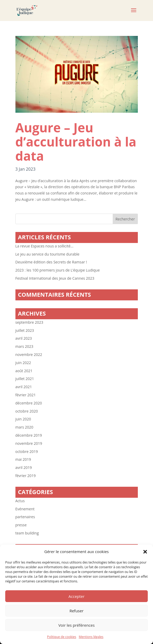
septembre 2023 (29, 322)
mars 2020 (24, 427)
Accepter (76, 596)
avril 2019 (24, 467)
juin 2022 (23, 363)
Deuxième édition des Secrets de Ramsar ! (51, 262)
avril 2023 (24, 338)
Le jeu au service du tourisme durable (47, 254)
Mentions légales (91, 637)
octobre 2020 (27, 411)
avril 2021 (24, 387)
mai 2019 (23, 459)
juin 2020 (23, 419)
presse (21, 525)
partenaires (25, 517)
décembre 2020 (29, 403)
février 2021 (26, 395)
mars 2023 (24, 346)
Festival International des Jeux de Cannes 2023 (55, 278)
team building (27, 533)
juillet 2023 (25, 330)
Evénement (25, 509)
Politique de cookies (62, 637)
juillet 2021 (25, 379)
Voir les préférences (76, 625)
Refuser (77, 611)
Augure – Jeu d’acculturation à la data (76, 142)
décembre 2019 (29, 435)
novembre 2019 (29, 443)
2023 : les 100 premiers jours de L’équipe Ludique (58, 270)
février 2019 (26, 476)
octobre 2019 (27, 451)
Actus (20, 501)
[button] (145, 552)
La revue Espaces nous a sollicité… (44, 246)
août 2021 (24, 371)
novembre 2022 (29, 355)
